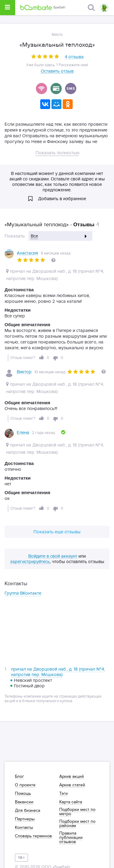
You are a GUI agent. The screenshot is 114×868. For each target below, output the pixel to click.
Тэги (64, 794)
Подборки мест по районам (77, 824)
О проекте (25, 785)
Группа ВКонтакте (23, 593)
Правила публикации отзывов (71, 838)
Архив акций (72, 777)
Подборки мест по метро (77, 812)
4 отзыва (74, 57)
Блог (19, 777)
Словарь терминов (33, 836)
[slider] (45, 56)
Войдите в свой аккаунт (53, 556)
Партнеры (25, 819)
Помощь (23, 794)
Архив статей (72, 785)
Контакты (24, 828)
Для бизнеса (28, 811)
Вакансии (24, 802)
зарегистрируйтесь (30, 562)
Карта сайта (71, 802)
